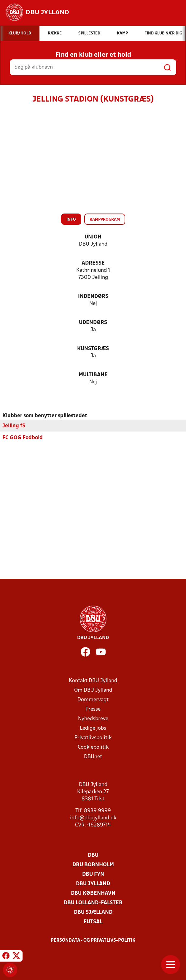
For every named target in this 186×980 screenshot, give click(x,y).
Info (71, 220)
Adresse (93, 263)
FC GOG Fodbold (23, 438)
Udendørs (93, 323)
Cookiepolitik (93, 747)
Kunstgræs (93, 349)
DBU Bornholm (93, 865)
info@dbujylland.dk (93, 818)
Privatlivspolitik (93, 738)
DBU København (93, 893)
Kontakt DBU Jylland (93, 681)
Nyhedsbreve (93, 719)
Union (93, 237)
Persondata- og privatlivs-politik (93, 941)
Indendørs (93, 297)
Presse (93, 709)
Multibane (93, 375)
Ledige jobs (93, 728)
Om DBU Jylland (93, 690)
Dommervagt (93, 700)
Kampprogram (105, 220)
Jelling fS (14, 426)
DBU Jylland (93, 884)
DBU (93, 855)
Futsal (93, 922)
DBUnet (93, 757)
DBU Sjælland (93, 912)
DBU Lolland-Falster (93, 903)
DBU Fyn (93, 874)
